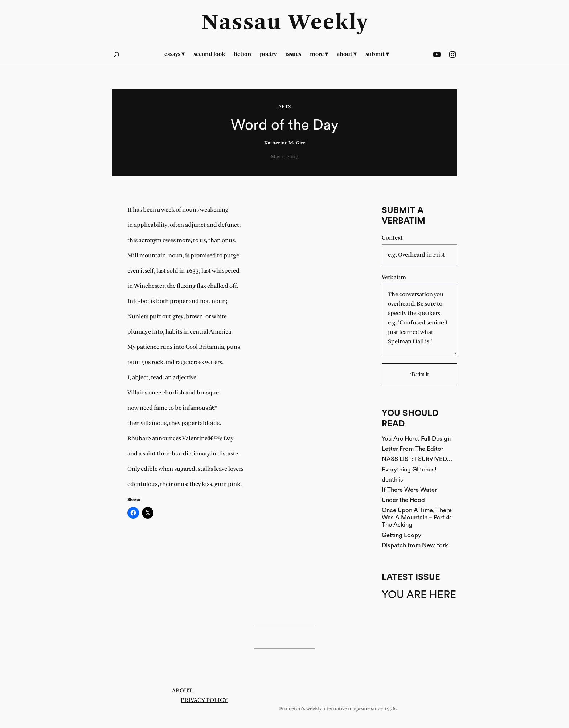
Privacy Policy (204, 700)
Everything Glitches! (409, 469)
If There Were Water (409, 490)
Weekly (328, 23)
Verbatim (394, 277)
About (182, 691)
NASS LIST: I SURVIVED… (417, 459)
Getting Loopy (402, 535)
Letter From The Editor (413, 449)
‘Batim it (419, 374)
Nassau (241, 23)
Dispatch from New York (415, 545)
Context (392, 238)
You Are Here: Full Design (416, 439)
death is (392, 480)
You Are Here (419, 595)
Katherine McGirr (285, 143)
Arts (284, 107)
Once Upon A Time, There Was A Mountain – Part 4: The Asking (417, 517)
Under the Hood (403, 500)
